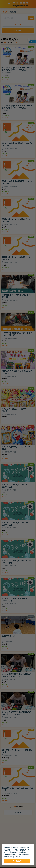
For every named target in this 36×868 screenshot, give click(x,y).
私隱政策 (11, 857)
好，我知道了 (17, 861)
